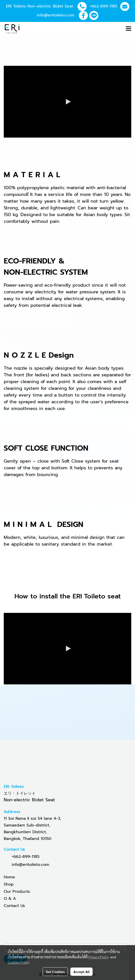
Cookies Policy (18, 962)
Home (9, 877)
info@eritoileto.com (56, 15)
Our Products (17, 892)
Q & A (10, 898)
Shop (9, 884)
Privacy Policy (99, 957)
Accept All (81, 972)
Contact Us (14, 906)
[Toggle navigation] (129, 29)
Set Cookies (55, 972)
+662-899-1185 (103, 6)
